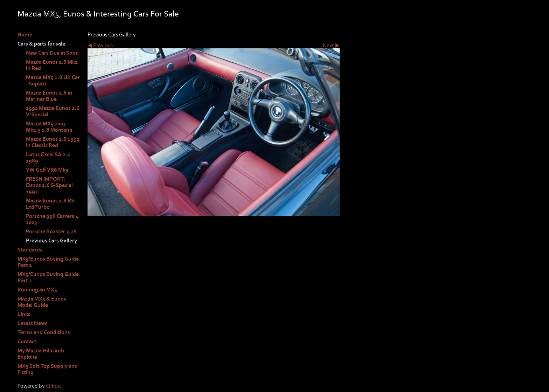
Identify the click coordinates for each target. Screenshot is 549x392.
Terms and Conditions (44, 332)
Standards (30, 250)
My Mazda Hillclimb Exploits (41, 354)
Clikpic (54, 386)
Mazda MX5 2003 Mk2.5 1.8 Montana (49, 127)
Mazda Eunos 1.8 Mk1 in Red (52, 65)
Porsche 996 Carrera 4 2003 (52, 219)
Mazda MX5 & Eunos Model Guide (42, 302)
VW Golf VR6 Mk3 (47, 170)
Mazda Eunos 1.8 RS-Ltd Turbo (51, 204)
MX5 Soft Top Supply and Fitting (48, 369)
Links (24, 314)
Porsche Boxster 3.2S (51, 232)
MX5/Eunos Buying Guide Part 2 (48, 277)
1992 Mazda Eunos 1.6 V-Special (53, 111)
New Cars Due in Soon (52, 53)
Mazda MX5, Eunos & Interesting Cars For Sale (98, 14)
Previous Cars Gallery (51, 241)
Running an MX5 (37, 290)
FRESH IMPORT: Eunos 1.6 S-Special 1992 (49, 185)
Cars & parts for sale (41, 44)
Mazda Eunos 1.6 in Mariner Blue (49, 96)
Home (25, 35)
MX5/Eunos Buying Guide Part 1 (48, 262)
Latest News (33, 323)
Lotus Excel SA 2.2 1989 (48, 158)
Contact (27, 342)
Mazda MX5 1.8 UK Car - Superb (53, 81)
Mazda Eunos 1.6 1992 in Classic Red (53, 142)
